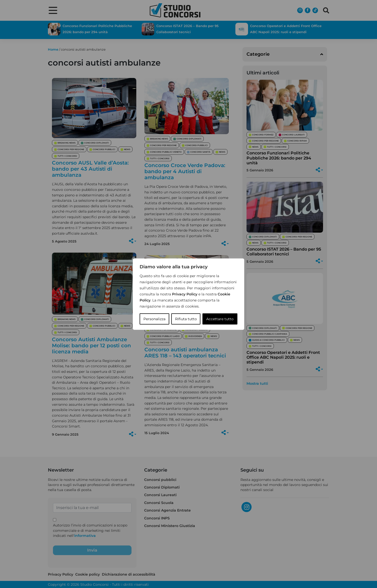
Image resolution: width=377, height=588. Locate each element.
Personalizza (154, 319)
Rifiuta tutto (186, 319)
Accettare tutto (220, 319)
